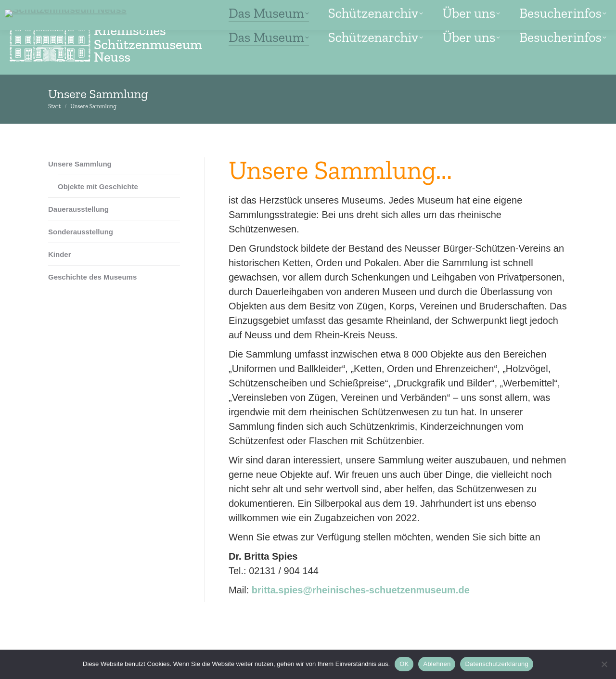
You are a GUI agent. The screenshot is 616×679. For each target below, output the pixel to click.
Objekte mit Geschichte (98, 186)
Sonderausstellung (81, 232)
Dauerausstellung (78, 209)
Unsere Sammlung (80, 164)
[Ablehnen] (604, 664)
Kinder (60, 254)
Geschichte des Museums (92, 277)
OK (404, 664)
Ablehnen (437, 664)
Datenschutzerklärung (496, 664)
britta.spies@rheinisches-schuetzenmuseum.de (361, 590)
